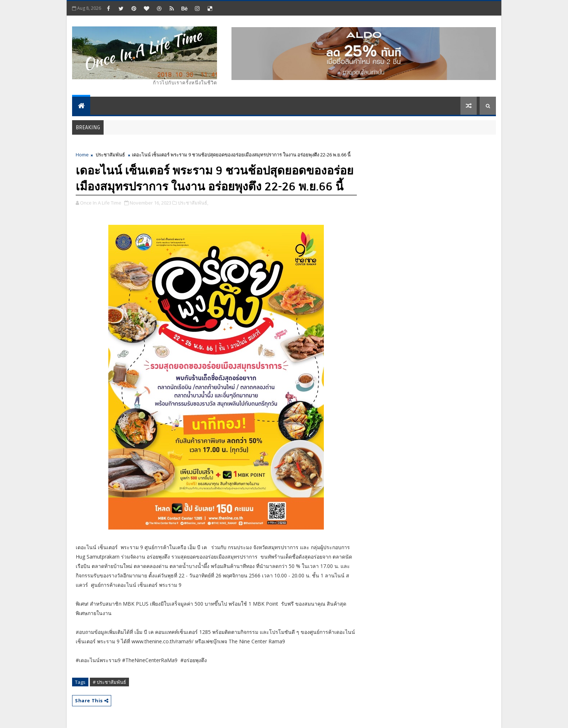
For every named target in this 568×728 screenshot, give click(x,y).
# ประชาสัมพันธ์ (109, 682)
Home (82, 155)
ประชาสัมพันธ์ (110, 155)
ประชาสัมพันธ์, (193, 203)
